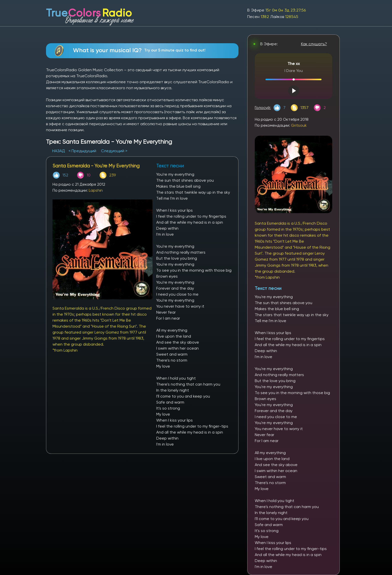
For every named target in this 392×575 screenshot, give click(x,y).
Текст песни (268, 288)
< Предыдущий (82, 151)
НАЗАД (59, 151)
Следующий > (114, 151)
